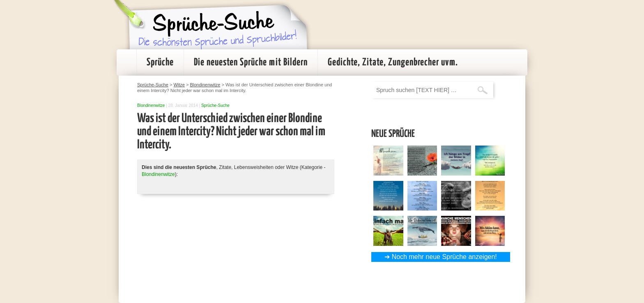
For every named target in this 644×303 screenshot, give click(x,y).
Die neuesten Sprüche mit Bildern (251, 62)
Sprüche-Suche (215, 105)
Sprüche (160, 62)
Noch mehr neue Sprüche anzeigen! (444, 257)
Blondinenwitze (151, 105)
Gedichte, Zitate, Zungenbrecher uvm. (393, 62)
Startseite (126, 62)
